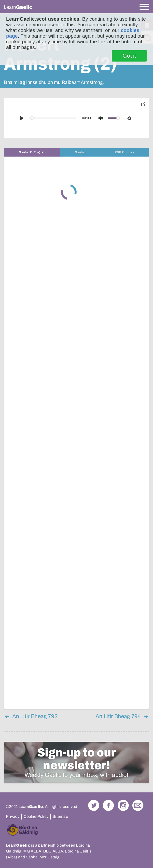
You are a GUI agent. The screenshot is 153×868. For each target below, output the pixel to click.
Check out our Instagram (123, 805)
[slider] (53, 118)
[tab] (32, 152)
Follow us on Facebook (108, 805)
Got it (129, 56)
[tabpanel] (76, 433)
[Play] (22, 118)
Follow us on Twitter (94, 805)
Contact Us (138, 805)
